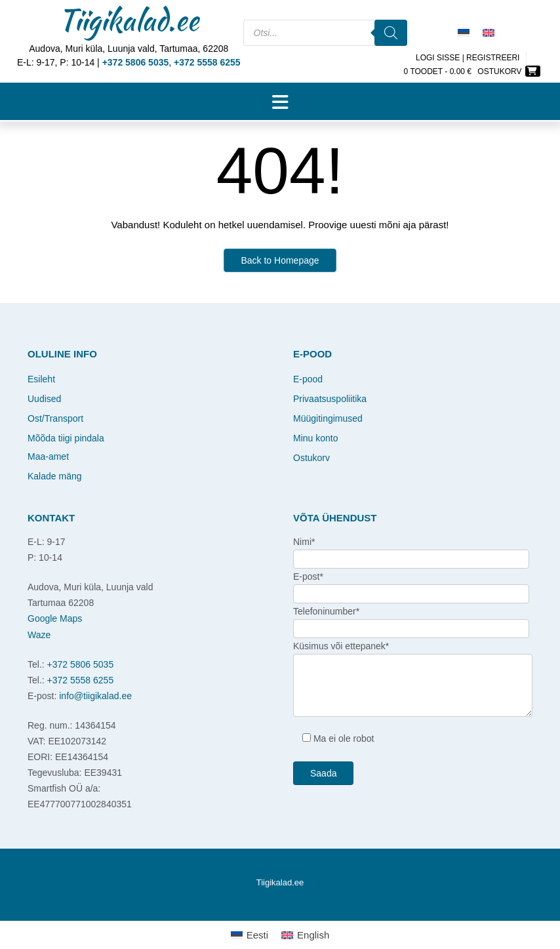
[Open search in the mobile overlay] (325, 41)
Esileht (41, 379)
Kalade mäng (55, 476)
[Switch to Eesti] (464, 33)
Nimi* (304, 542)
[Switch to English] (489, 33)
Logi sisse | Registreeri (468, 58)
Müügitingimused (328, 418)
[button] (280, 102)
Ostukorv (311, 458)
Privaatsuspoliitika (330, 399)
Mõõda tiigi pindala (66, 438)
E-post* (308, 576)
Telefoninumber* (326, 611)
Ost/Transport (55, 418)
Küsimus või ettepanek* (341, 646)
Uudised (44, 399)
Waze (39, 635)
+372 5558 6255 (81, 680)
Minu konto (315, 438)
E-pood (308, 379)
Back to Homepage (280, 260)
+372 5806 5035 (81, 664)
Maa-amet (48, 456)
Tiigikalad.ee (129, 20)
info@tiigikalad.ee (95, 696)
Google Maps (55, 618)
